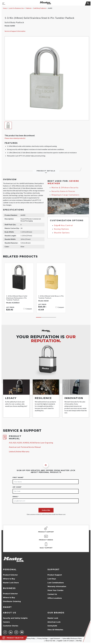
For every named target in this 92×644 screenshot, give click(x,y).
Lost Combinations (56, 583)
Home (5, 8)
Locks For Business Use (16, 8)
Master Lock (53, 618)
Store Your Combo (55, 590)
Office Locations (55, 598)
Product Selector (10, 575)
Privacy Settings (42, 638)
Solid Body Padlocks (40, 8)
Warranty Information (57, 586)
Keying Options (61, 229)
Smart (7, 607)
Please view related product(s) (15, 138)
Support (54, 569)
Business (9, 588)
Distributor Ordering (12, 601)
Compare (29, 309)
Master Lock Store (11, 583)
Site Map (79, 641)
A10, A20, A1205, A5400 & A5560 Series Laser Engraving (31, 443)
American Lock (54, 622)
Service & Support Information (15, 31)
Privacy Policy (31, 638)
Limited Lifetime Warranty (19, 452)
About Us (10, 613)
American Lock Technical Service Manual (25, 447)
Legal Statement (55, 638)
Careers (6, 622)
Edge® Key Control (63, 225)
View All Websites (55, 630)
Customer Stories (11, 626)
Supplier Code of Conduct (66, 641)
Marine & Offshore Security (65, 188)
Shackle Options (62, 233)
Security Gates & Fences (63, 191)
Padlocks (28, 8)
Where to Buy (9, 579)
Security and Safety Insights (15, 618)
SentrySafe (52, 626)
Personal (10, 569)
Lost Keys (52, 579)
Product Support (55, 575)
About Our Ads (50, 641)
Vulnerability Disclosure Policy (72, 638)
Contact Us (52, 594)
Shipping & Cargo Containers (65, 195)
